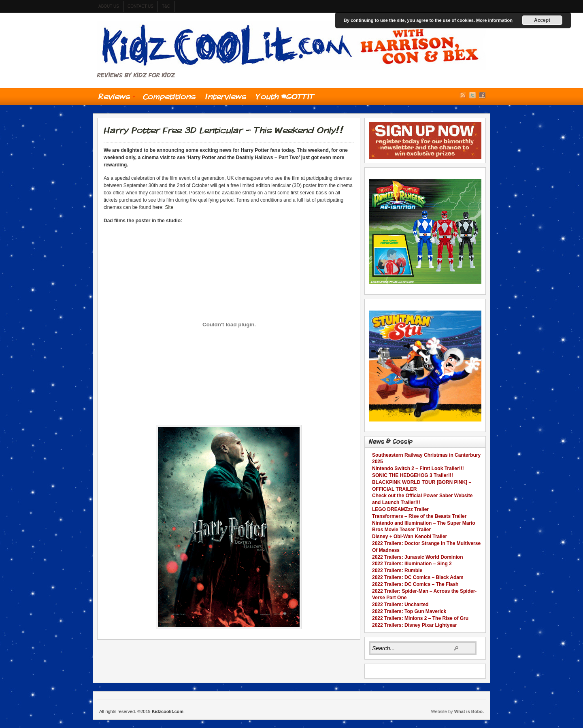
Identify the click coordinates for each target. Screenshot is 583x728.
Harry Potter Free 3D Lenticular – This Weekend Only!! (224, 130)
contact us (140, 6)
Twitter (472, 95)
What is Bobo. (469, 711)
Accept (542, 20)
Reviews (114, 98)
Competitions (169, 96)
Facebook (482, 95)
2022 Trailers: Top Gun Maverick (409, 611)
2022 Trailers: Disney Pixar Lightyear (414, 625)
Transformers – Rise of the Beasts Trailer (419, 516)
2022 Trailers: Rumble (397, 570)
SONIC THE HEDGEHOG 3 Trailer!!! (413, 475)
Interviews (226, 96)
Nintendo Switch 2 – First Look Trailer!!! (418, 468)
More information (494, 20)
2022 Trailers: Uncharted (400, 605)
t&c (166, 6)
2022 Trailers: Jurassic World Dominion (418, 557)
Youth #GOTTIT (285, 96)
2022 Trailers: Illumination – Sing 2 (412, 564)
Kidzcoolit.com (291, 46)
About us (109, 6)
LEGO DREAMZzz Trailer (400, 509)
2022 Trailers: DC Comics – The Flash (415, 584)
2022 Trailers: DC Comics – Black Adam (418, 577)
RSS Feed (463, 95)
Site (169, 207)
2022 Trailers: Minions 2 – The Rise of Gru (420, 618)
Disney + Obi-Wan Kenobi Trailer (410, 536)
